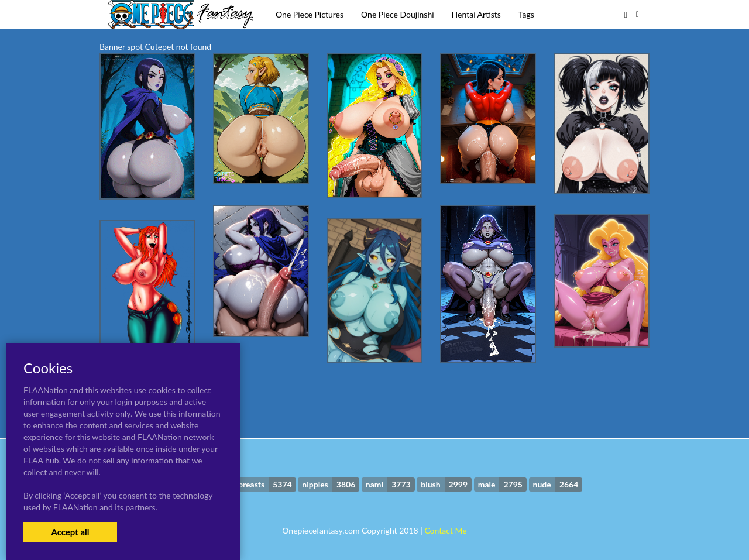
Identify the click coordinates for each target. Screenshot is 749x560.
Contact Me (445, 530)
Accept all (70, 532)
